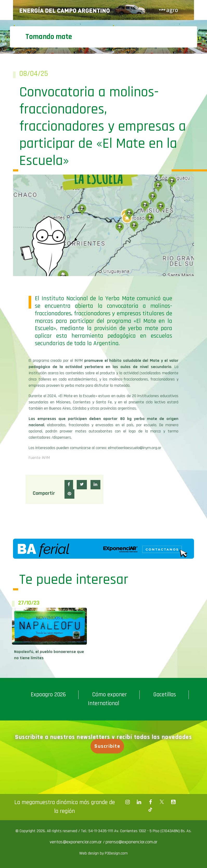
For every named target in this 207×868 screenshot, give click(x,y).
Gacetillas (165, 695)
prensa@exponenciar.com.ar (131, 842)
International (103, 703)
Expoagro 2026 (48, 695)
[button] (69, 485)
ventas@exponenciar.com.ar (76, 842)
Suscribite (108, 746)
